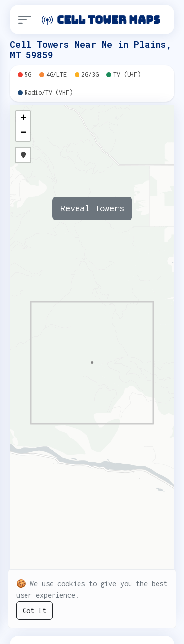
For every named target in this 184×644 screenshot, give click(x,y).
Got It (34, 610)
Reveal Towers (92, 208)
